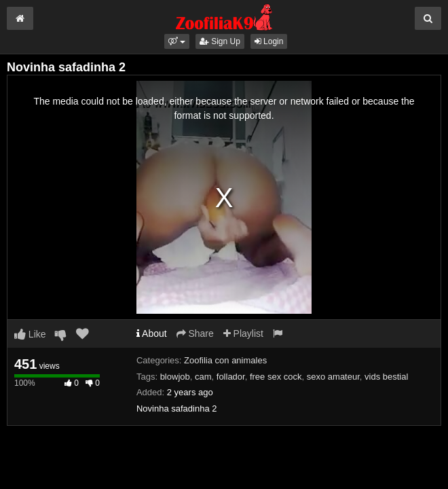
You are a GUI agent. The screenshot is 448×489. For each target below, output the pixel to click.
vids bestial (386, 377)
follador (231, 377)
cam (203, 377)
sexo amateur (333, 377)
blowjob (175, 377)
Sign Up (220, 41)
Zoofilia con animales (225, 360)
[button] (177, 41)
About (152, 333)
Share (195, 333)
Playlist (243, 333)
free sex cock (276, 377)
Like (30, 334)
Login (269, 41)
